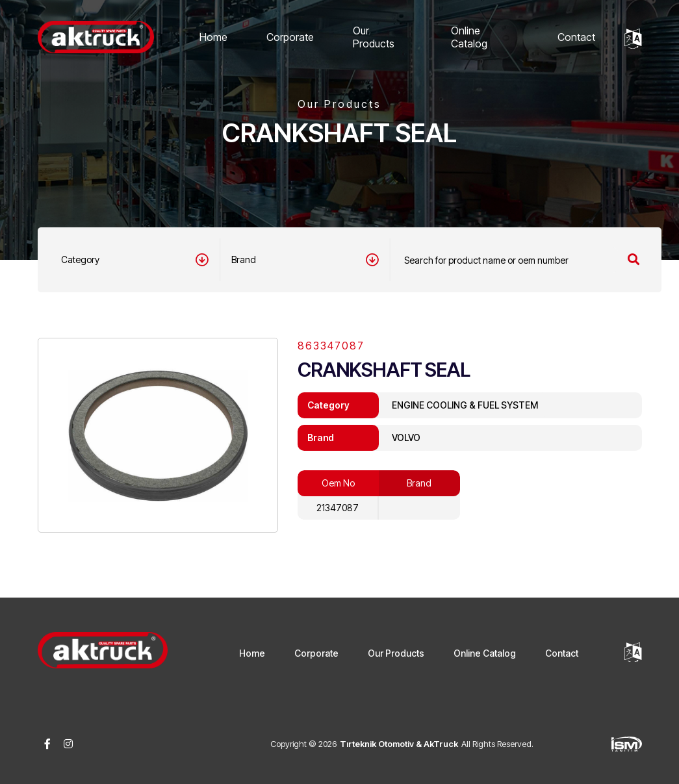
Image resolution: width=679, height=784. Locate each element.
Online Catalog (469, 37)
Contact (576, 37)
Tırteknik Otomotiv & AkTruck (399, 744)
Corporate (290, 37)
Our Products (374, 37)
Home (213, 37)
